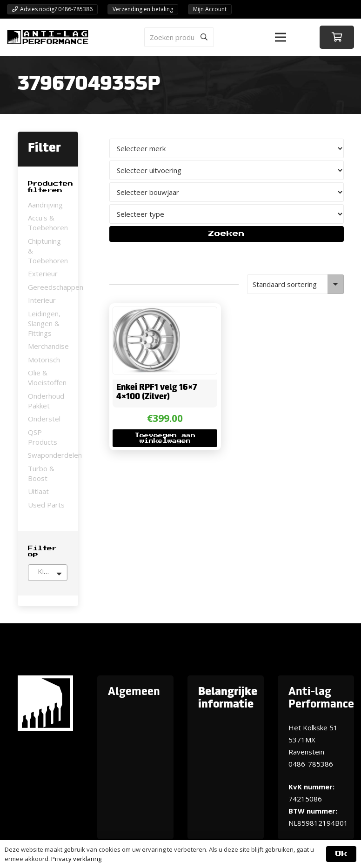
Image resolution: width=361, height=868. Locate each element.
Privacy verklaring (76, 859)
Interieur (42, 300)
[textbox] (48, 571)
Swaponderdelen (55, 455)
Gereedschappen (56, 287)
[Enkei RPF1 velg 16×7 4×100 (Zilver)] (147, 313)
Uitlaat (38, 491)
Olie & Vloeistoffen (47, 377)
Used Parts (46, 505)
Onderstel (44, 419)
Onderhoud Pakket (46, 401)
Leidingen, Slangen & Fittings (44, 323)
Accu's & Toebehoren (48, 223)
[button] (281, 37)
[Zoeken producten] (179, 37)
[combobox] (48, 573)
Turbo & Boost (41, 473)
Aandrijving (45, 205)
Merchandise (48, 346)
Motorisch (44, 360)
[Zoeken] (204, 37)
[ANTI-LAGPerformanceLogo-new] (48, 37)
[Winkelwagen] (337, 37)
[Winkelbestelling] (295, 284)
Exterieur (43, 274)
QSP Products (43, 437)
